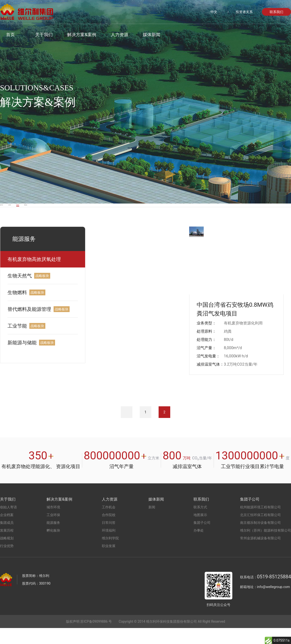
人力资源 (113, 35)
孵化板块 (151, 213)
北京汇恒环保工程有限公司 (260, 531)
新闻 (152, 523)
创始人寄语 (8, 523)
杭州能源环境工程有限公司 (260, 523)
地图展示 (200, 531)
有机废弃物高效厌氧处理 (34, 275)
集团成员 (7, 539)
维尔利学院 (110, 554)
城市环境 (9, 213)
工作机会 (109, 523)
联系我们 (276, 12)
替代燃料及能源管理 (29, 325)
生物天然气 (20, 292)
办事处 (199, 546)
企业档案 (7, 531)
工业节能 (17, 342)
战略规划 (7, 554)
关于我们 (38, 35)
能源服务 (103, 213)
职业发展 (109, 562)
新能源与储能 (22, 359)
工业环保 (56, 213)
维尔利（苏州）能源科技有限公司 (266, 546)
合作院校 (109, 531)
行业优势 (7, 562)
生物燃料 (17, 308)
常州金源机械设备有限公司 (260, 554)
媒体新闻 (145, 35)
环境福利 (109, 546)
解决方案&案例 (76, 35)
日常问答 (109, 539)
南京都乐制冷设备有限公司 (260, 539)
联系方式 (200, 523)
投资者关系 (244, 12)
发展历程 (7, 546)
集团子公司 (202, 539)
